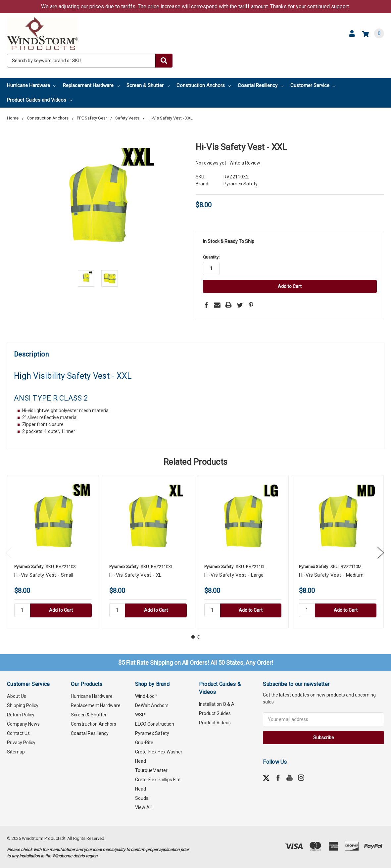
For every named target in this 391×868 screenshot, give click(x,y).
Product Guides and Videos (40, 100)
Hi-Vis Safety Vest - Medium (331, 574)
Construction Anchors (204, 85)
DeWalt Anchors (152, 705)
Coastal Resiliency (261, 85)
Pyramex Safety (152, 733)
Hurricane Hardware (31, 85)
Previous (9, 552)
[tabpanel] (53, 551)
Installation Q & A (217, 704)
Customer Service (313, 85)
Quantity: (211, 257)
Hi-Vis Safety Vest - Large (234, 574)
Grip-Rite (144, 742)
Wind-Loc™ (146, 696)
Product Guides (215, 713)
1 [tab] (193, 636)
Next (381, 552)
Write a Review (245, 163)
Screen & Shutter (148, 85)
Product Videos (215, 722)
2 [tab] (199, 636)
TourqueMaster (151, 770)
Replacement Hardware (91, 85)
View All (143, 807)
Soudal (142, 798)
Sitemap (16, 751)
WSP (140, 714)
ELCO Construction (155, 724)
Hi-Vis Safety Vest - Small (44, 574)
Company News (23, 724)
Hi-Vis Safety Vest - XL (136, 574)
